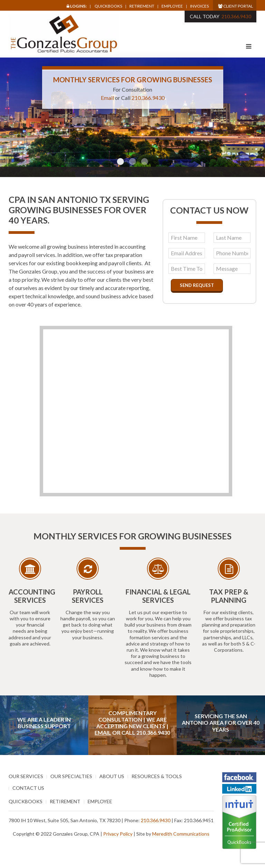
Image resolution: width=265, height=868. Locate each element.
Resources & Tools (157, 776)
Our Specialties (71, 776)
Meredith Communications (181, 834)
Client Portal (235, 6)
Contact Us (28, 788)
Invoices (199, 6)
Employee (172, 6)
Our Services (26, 776)
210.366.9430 (236, 16)
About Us (112, 776)
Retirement (142, 6)
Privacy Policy (118, 834)
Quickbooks (108, 6)
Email (107, 98)
